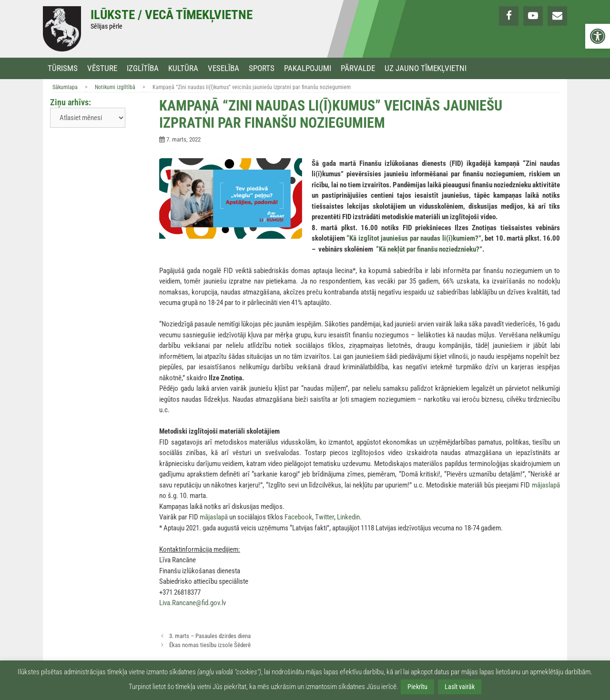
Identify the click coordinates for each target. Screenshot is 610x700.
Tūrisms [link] (63, 68)
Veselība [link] (224, 68)
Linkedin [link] (348, 517)
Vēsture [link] (102, 68)
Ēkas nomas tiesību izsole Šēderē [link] (210, 645)
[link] (598, 36)
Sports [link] (262, 68)
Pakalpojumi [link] (308, 68)
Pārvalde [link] (358, 68)
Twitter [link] (325, 517)
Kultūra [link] (183, 68)
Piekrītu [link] (417, 687)
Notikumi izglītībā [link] (115, 87)
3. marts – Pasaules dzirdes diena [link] (210, 636)
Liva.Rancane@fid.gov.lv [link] (193, 603)
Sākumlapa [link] (65, 87)
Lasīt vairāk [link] (460, 687)
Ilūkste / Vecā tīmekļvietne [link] (172, 15)
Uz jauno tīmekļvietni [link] (426, 68)
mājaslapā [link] (546, 485)
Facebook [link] (298, 517)
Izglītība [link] (143, 68)
